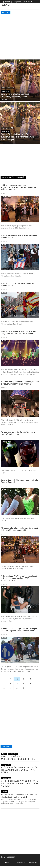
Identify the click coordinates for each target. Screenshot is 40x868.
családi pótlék (27, 2)
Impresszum (9, 862)
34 (17, 688)
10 (4, 688)
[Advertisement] (20, 36)
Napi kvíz (17, 2)
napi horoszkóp (7, 2)
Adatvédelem (33, 862)
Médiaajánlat (21, 862)
